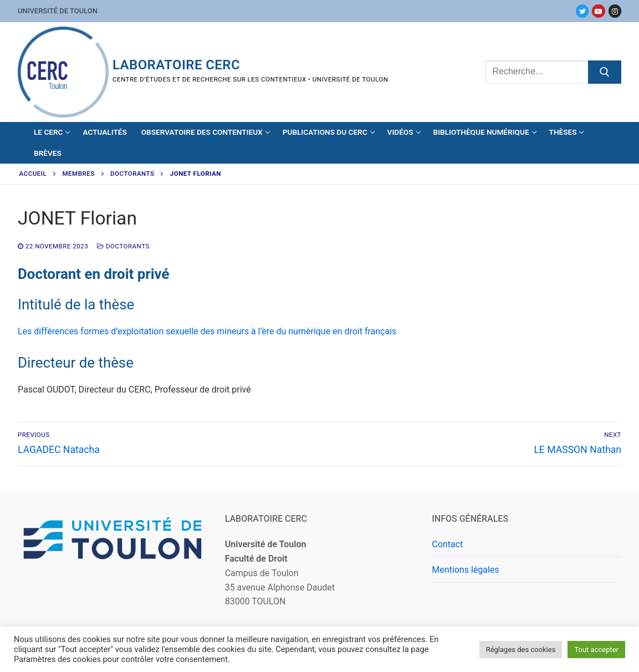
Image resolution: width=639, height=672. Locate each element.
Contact (447, 544)
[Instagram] (615, 11)
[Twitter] (582, 11)
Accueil (33, 174)
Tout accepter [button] (596, 650)
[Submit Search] (605, 72)
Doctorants (132, 174)
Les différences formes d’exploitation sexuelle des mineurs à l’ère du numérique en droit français (207, 331)
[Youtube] (598, 11)
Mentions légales (465, 570)
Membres (79, 174)
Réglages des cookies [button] (521, 650)
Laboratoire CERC (176, 65)
